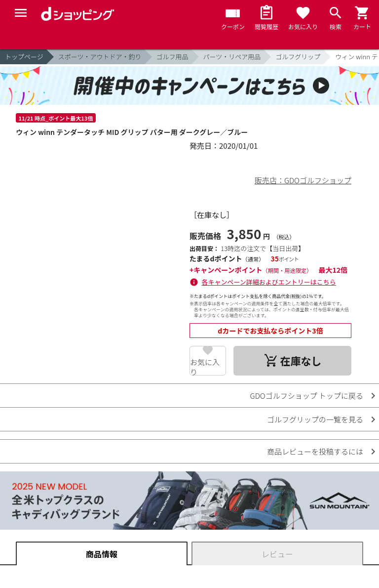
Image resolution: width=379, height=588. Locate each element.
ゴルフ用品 (172, 57)
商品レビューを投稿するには (315, 451)
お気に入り (205, 366)
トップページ (24, 57)
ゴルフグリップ (298, 57)
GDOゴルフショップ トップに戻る (307, 396)
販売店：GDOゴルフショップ (303, 180)
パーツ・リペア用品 (232, 57)
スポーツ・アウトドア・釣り (100, 57)
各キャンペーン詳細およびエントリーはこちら (269, 282)
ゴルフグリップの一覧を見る (315, 419)
